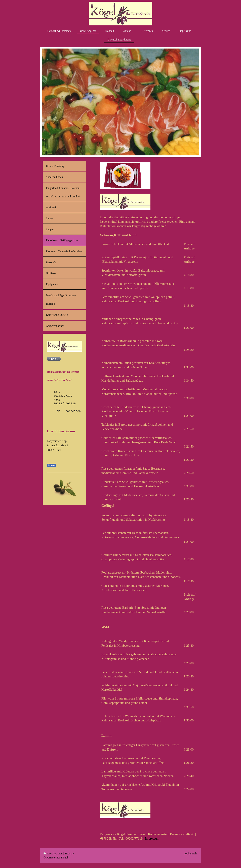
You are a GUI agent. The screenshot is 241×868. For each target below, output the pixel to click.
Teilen (51, 465)
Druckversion (53, 854)
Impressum (152, 838)
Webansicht (191, 854)
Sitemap (69, 854)
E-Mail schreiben (67, 411)
